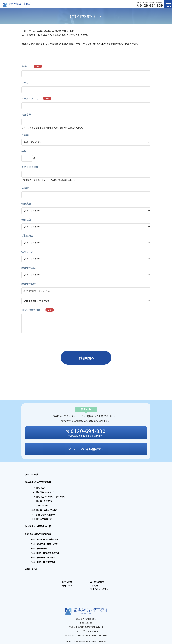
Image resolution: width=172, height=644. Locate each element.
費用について (68, 586)
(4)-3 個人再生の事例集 (41, 519)
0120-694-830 (100, 44)
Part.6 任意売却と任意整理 (43, 562)
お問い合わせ (31, 569)
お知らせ (94, 586)
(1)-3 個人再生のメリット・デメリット (48, 496)
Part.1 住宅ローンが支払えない (45, 539)
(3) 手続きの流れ (39, 505)
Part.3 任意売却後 (39, 548)
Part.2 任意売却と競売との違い (45, 544)
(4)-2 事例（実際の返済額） (43, 514)
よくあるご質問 (97, 582)
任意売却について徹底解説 (38, 534)
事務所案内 (67, 582)
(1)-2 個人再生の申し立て (42, 492)
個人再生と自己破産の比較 (38, 526)
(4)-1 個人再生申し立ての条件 (44, 510)
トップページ (31, 474)
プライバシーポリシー (100, 589)
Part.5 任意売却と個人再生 (43, 557)
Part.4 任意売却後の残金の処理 (45, 553)
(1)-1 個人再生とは (39, 488)
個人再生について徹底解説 (38, 482)
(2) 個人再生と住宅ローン (43, 501)
